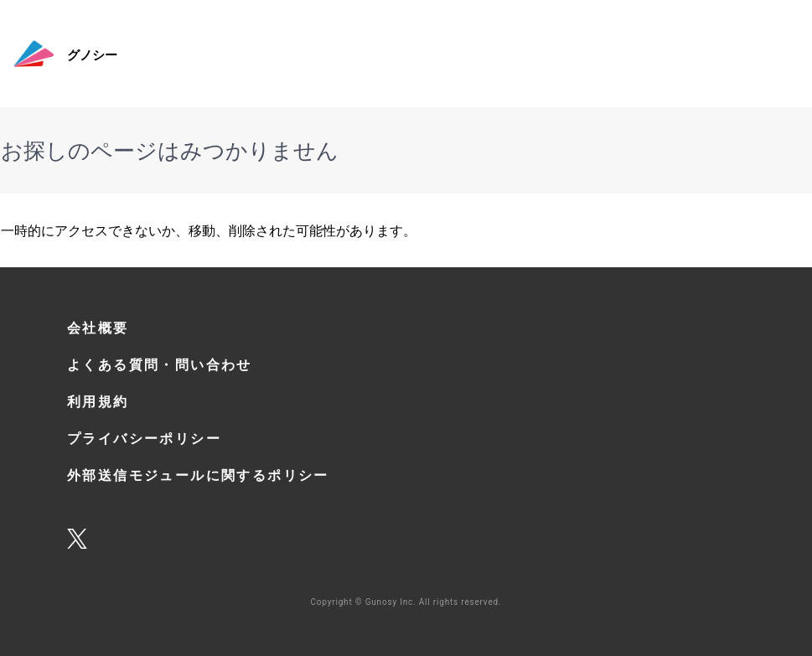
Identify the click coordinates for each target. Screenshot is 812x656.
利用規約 (98, 401)
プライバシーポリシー (144, 438)
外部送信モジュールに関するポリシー (198, 475)
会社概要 (98, 328)
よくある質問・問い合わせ (160, 364)
